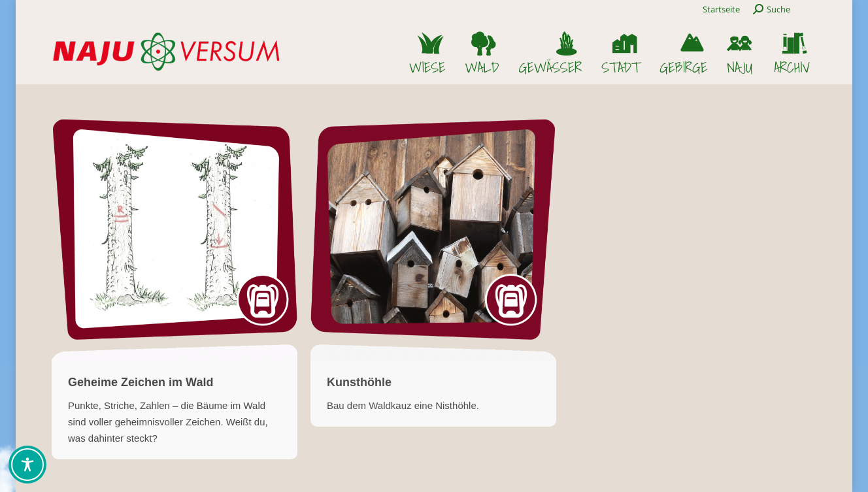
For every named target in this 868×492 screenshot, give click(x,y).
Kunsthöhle (359, 382)
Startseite (721, 9)
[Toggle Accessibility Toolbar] (27, 465)
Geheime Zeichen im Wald (141, 382)
